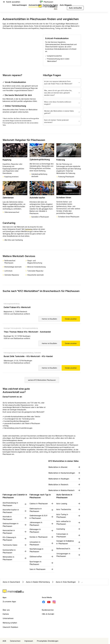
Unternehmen (8, 618)
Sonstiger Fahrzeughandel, (13, 328)
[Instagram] (54, 602)
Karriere (6, 614)
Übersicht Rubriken (10, 627)
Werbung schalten (10, 623)
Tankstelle (38, 353)
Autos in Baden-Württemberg (36, 582)
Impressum (29, 641)
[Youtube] (49, 602)
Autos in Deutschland (11, 582)
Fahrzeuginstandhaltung (12, 304)
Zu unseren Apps (9, 602)
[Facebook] (44, 602)
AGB (4, 641)
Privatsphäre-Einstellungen (48, 641)
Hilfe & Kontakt (48, 614)
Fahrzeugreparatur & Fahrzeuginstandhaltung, (19, 353)
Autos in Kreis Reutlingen (64, 582)
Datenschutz (15, 641)
